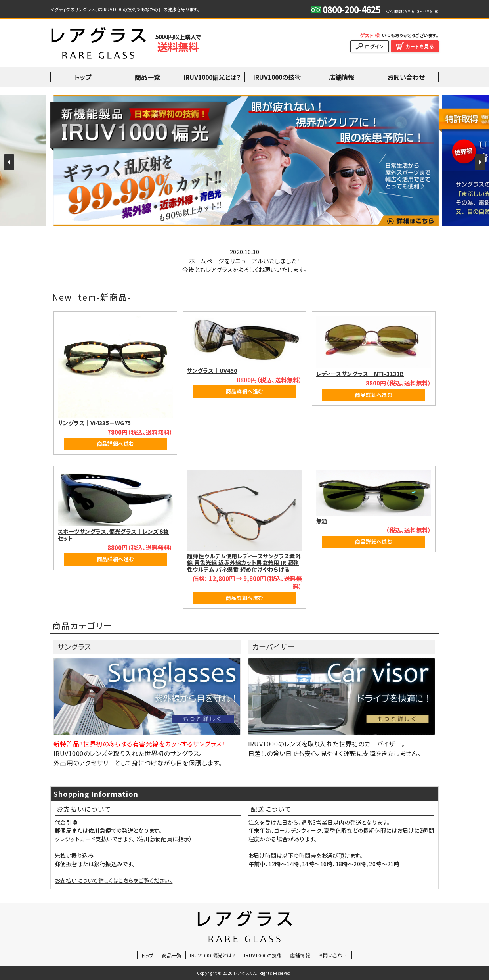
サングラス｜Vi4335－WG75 (95, 423)
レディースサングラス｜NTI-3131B (360, 374)
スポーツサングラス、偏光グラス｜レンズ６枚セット (113, 535)
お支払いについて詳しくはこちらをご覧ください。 (114, 880)
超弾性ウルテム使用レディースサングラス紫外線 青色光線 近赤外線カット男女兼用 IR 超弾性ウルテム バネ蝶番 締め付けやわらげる (244, 563)
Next (480, 162)
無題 (322, 521)
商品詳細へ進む (116, 444)
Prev (9, 162)
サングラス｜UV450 (212, 370)
